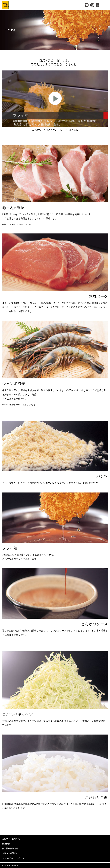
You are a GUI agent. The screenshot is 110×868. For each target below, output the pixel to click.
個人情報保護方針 (10, 848)
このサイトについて (11, 839)
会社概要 (6, 844)
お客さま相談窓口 (10, 853)
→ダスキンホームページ (13, 858)
